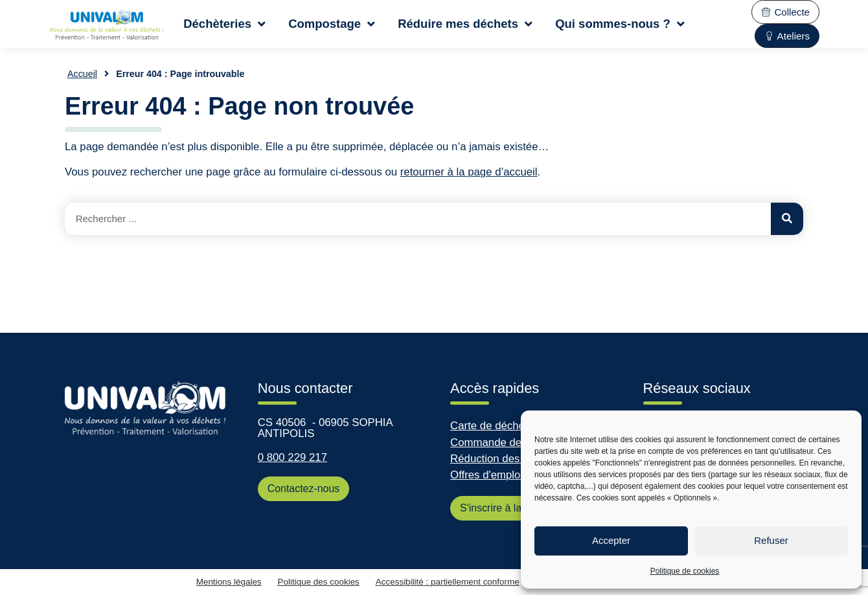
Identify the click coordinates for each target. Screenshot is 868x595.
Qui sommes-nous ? (620, 24)
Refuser (771, 540)
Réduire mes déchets (465, 24)
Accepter (611, 540)
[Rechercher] (787, 219)
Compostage (332, 24)
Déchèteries (224, 24)
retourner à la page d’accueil (469, 172)
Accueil (82, 74)
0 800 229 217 (292, 457)
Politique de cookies (685, 571)
